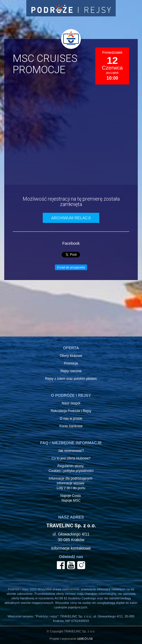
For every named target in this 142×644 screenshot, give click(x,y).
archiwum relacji (71, 218)
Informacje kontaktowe (71, 548)
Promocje (71, 363)
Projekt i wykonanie (71, 639)
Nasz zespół (71, 403)
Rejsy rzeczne (71, 371)
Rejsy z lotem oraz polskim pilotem (71, 379)
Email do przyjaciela (71, 267)
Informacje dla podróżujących (71, 478)
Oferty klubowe (71, 356)
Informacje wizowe (70, 483)
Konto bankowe (71, 426)
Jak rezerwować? (71, 451)
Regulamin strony (71, 466)
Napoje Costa (70, 496)
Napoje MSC (71, 500)
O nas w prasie (71, 419)
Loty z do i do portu (71, 488)
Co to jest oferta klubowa (70, 458)
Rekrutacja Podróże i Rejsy (71, 411)
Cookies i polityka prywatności (71, 471)
